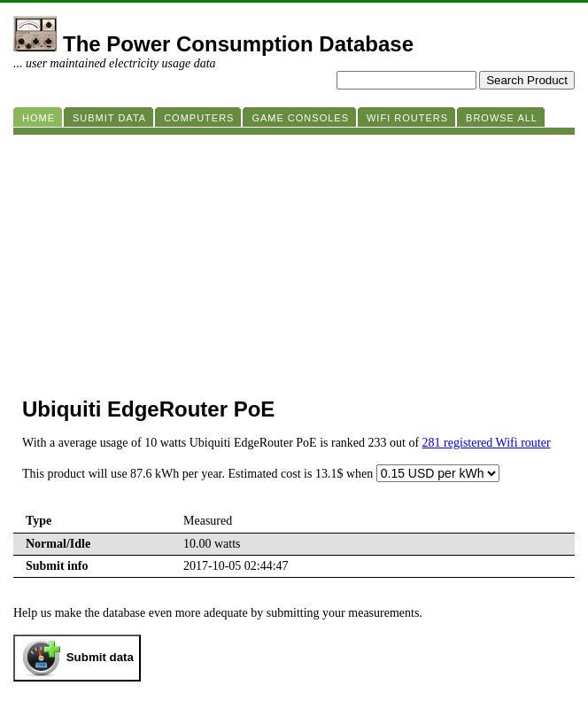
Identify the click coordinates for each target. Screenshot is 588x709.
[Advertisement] (294, 259)
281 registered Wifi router (487, 443)
